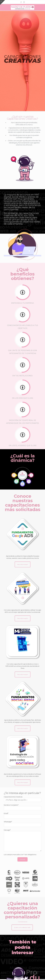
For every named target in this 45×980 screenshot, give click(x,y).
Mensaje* (23, 840)
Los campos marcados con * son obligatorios (20, 855)
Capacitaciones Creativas (23, 799)
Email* (23, 816)
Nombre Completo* (23, 807)
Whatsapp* (23, 824)
